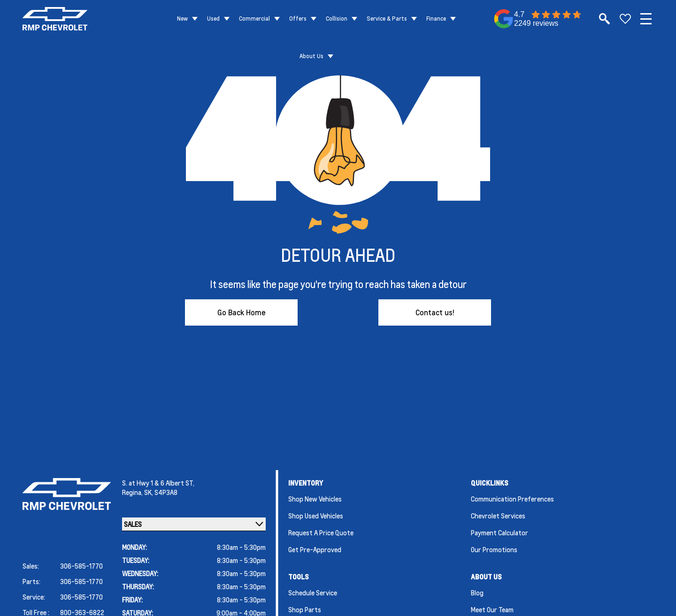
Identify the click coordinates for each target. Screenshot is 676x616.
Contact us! (435, 312)
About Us (311, 56)
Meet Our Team (492, 609)
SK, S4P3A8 (161, 492)
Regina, (133, 492)
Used (213, 19)
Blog (477, 593)
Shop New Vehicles (315, 499)
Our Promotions (494, 549)
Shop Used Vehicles (316, 516)
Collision (337, 19)
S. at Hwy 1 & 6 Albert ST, (158, 483)
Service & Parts (387, 19)
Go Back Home (242, 312)
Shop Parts (305, 609)
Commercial (254, 19)
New (182, 19)
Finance (436, 19)
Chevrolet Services (498, 516)
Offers (298, 19)
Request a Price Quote (321, 532)
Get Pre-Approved (315, 549)
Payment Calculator (499, 532)
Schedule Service (313, 593)
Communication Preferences (512, 499)
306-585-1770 (81, 566)
